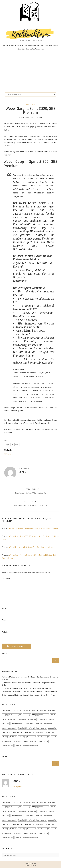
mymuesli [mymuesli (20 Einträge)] (50, 732)
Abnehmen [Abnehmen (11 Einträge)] (7, 710)
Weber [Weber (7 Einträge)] (18, 746)
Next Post (30, 503)
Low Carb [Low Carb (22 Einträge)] (52, 728)
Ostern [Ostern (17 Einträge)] (22, 737)
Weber (17, 445)
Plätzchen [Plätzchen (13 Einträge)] (31, 737)
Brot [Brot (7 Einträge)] (5, 715)
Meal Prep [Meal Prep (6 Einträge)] (6, 732)
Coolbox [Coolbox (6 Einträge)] (27, 715)
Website (5, 632)
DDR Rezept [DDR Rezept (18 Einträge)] (44, 715)
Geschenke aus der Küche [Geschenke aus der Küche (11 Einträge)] (27, 719)
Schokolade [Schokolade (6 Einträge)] (7, 741)
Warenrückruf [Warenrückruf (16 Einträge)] (8, 746)
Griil (12, 445)
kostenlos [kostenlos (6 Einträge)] (22, 728)
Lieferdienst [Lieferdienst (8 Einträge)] (42, 728)
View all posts (17, 787)
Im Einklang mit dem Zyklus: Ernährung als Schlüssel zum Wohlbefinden (26, 688)
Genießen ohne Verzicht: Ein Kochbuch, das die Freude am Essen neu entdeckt (29, 692)
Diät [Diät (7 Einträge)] (53, 715)
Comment (6, 578)
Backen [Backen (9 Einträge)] (27, 710)
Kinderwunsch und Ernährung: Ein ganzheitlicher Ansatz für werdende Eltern (28, 695)
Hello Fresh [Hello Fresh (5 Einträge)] (30, 724)
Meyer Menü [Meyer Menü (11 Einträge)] (17, 732)
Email (5, 620)
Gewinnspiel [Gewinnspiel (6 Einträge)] (43, 719)
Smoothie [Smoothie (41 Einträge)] (17, 741)
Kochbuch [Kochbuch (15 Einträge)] (48, 724)
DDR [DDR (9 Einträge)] (35, 715)
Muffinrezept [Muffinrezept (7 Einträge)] (29, 732)
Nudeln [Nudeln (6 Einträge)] (13, 737)
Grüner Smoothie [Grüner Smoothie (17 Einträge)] (17, 724)
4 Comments (39, 117)
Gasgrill (7, 445)
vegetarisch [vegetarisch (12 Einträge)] (43, 741)
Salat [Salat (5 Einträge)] (54, 737)
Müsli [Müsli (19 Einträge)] (5, 737)
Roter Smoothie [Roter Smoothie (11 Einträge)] (44, 737)
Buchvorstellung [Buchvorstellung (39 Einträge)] (15, 715)
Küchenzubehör (31, 104)
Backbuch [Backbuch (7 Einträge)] (17, 710)
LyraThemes (33, 865)
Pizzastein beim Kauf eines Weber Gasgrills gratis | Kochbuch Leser (34, 528)
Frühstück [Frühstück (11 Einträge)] (12, 719)
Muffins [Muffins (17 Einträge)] (40, 732)
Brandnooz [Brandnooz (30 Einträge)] (53, 710)
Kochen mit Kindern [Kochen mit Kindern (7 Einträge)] (9, 728)
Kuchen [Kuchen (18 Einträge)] (32, 728)
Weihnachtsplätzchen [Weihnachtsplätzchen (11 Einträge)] (31, 746)
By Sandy (22, 117)
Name (5, 608)
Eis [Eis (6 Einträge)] (4, 719)
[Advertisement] (30, 71)
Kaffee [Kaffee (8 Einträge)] (39, 724)
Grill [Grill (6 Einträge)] (52, 719)
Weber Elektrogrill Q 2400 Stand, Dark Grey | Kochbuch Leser (31, 547)
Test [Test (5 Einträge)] (26, 741)
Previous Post (30, 491)
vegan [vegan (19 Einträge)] (33, 741)
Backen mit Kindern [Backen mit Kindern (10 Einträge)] (39, 710)
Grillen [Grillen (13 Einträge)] (6, 724)
